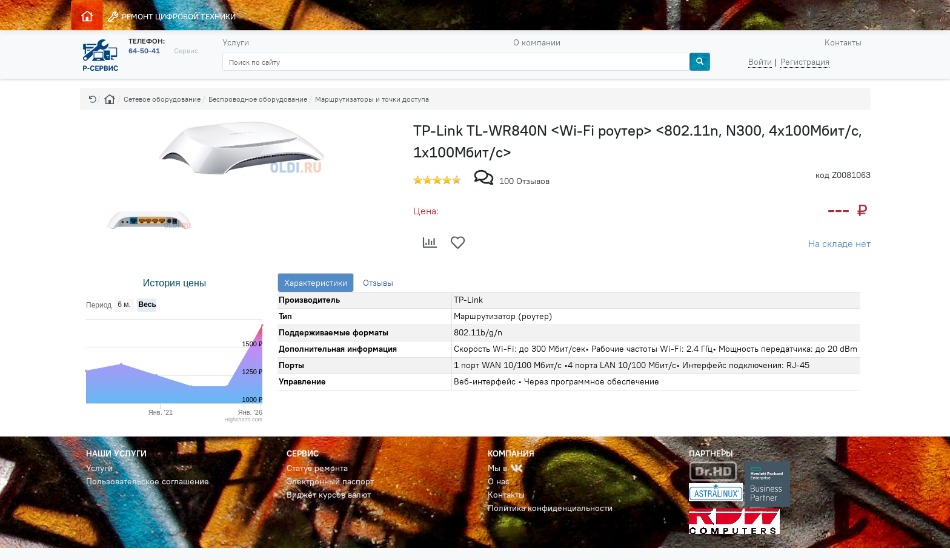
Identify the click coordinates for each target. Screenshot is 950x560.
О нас (499, 481)
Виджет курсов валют (329, 495)
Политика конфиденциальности (550, 508)
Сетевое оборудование (162, 99)
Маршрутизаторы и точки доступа (372, 99)
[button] (93, 99)
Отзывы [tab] (378, 283)
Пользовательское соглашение (148, 481)
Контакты (843, 42)
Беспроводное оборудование (258, 99)
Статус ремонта (317, 468)
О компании (537, 42)
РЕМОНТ (171, 17)
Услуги (236, 42)
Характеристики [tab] (316, 283)
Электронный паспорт (330, 481)
